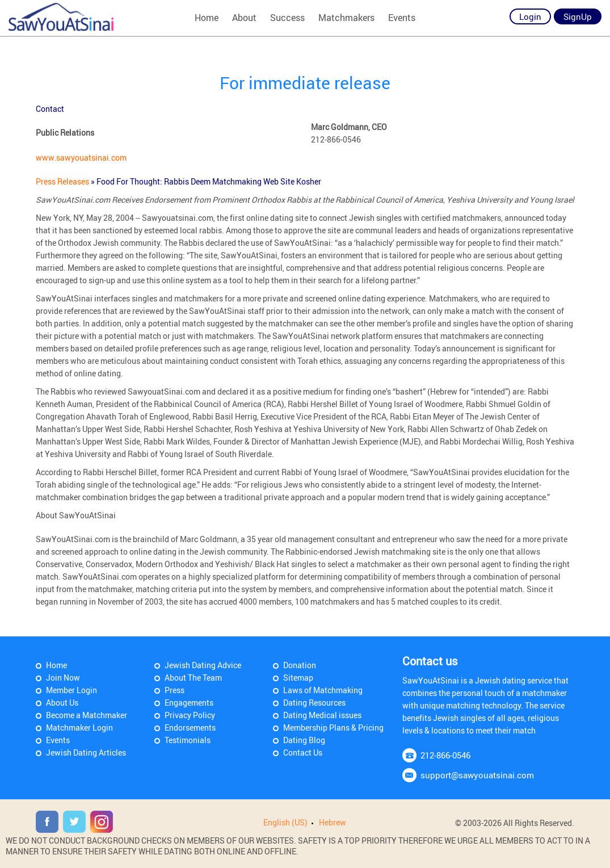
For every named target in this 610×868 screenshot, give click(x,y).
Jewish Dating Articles (86, 752)
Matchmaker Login (79, 727)
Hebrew (333, 822)
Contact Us (303, 752)
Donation (300, 665)
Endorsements (190, 727)
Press (174, 690)
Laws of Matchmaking (323, 690)
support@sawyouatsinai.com (477, 775)
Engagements (189, 703)
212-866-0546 (445, 755)
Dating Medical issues (322, 715)
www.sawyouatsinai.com (81, 158)
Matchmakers (346, 18)
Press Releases (63, 181)
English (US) (285, 822)
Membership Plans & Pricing (333, 727)
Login (530, 16)
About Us (62, 703)
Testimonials (188, 740)
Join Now (63, 678)
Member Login (71, 690)
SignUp (578, 16)
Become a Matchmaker (87, 715)
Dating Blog (304, 740)
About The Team (193, 678)
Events (402, 18)
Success (287, 18)
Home (207, 18)
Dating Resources (314, 703)
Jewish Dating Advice (203, 665)
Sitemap (298, 678)
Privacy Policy (190, 715)
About (244, 18)
